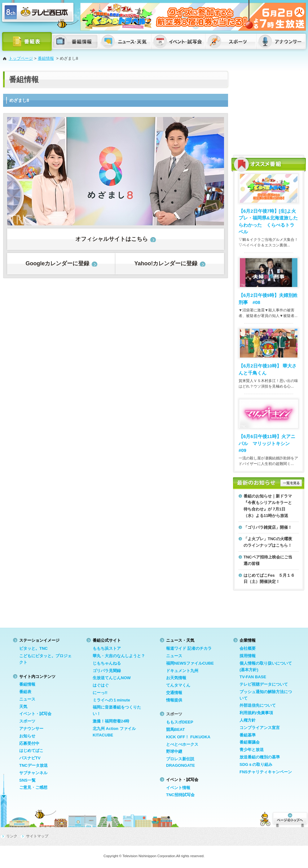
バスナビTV (30, 758)
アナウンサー (31, 729)
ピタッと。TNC (33, 648)
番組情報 (46, 58)
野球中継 (174, 751)
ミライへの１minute (111, 700)
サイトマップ (37, 836)
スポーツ (27, 721)
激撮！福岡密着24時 (111, 721)
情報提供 (174, 700)
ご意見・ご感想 (33, 787)
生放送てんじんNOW (112, 678)
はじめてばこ (31, 751)
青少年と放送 (252, 750)
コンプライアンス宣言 (260, 728)
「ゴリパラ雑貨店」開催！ (268, 527)
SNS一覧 (27, 780)
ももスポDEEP (180, 722)
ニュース (27, 699)
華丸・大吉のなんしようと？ (119, 656)
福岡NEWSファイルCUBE (190, 663)
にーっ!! (100, 693)
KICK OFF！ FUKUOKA (188, 737)
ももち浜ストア (107, 648)
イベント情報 (178, 788)
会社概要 (248, 648)
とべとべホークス (182, 744)
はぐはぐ (101, 685)
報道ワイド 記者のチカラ (189, 648)
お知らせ (27, 736)
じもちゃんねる (107, 663)
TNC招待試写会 (180, 795)
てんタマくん (178, 685)
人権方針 (248, 720)
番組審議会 (250, 742)
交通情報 (174, 693)
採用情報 (248, 656)
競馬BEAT (175, 729)
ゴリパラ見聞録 (107, 671)
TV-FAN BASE (253, 677)
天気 (23, 707)
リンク (12, 836)
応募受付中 (29, 743)
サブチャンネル (33, 773)
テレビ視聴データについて (264, 684)
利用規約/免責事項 (256, 713)
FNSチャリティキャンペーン (266, 772)
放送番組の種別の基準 (260, 757)
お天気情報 (176, 678)
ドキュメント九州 (182, 671)
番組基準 (248, 735)
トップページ (21, 58)
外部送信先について (258, 705)
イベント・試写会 (35, 714)
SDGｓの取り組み (256, 764)
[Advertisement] (269, 110)
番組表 (25, 692)
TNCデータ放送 (33, 765)
